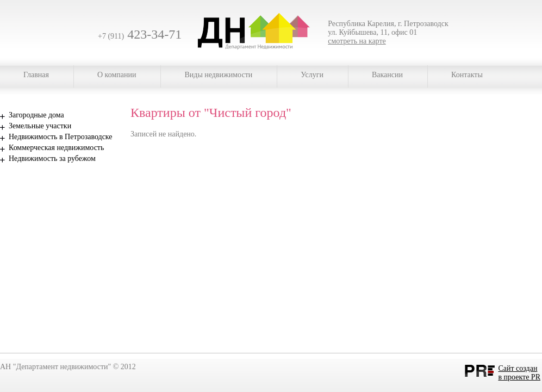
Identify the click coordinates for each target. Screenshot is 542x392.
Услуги (312, 75)
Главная (36, 75)
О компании (117, 75)
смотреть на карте (357, 41)
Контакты (467, 75)
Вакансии (387, 75)
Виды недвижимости (218, 75)
